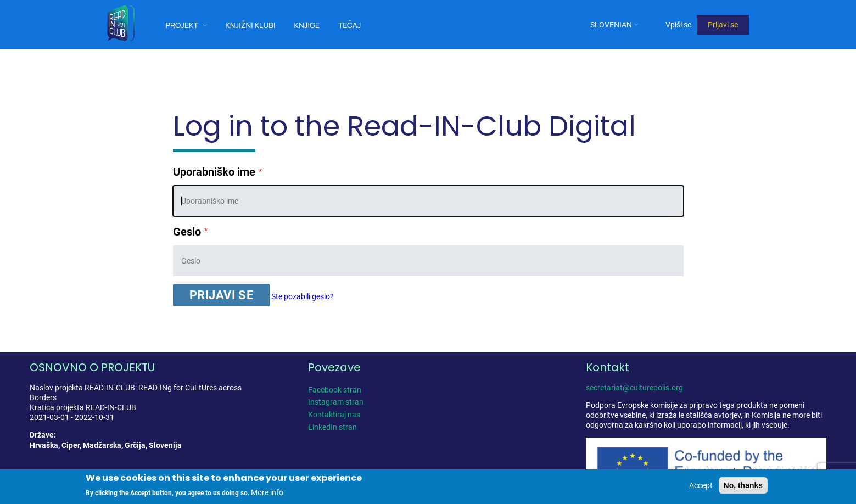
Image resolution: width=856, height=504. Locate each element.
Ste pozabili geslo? (303, 296)
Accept (701, 485)
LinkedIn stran (332, 427)
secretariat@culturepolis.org (634, 388)
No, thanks (743, 485)
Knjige (307, 25)
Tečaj (350, 25)
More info (267, 492)
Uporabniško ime (214, 172)
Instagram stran (336, 402)
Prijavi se (723, 25)
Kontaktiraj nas (334, 415)
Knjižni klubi (250, 25)
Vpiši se (678, 25)
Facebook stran (335, 390)
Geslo (187, 232)
